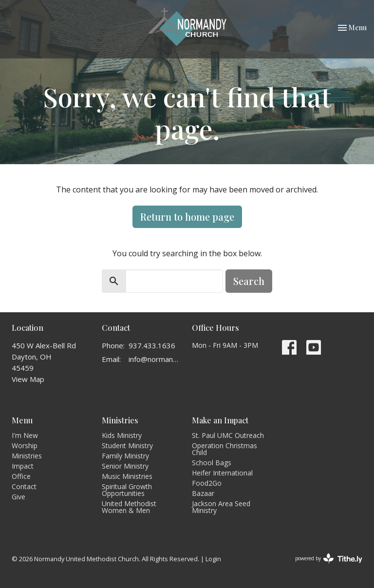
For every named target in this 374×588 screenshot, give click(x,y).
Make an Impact (220, 420)
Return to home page (187, 217)
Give (19, 497)
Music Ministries (127, 476)
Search (249, 281)
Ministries (27, 456)
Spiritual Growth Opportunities (127, 490)
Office (21, 476)
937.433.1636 (152, 345)
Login (213, 559)
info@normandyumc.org (155, 359)
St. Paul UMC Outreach (228, 435)
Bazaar (203, 493)
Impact (23, 466)
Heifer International (222, 473)
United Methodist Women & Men (129, 507)
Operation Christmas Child (224, 449)
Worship (25, 446)
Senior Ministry (125, 466)
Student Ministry (127, 446)
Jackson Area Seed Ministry (221, 507)
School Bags (212, 463)
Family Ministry (125, 456)
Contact (24, 486)
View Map (28, 379)
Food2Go (207, 483)
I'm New (25, 435)
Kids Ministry (122, 435)
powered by (329, 559)
